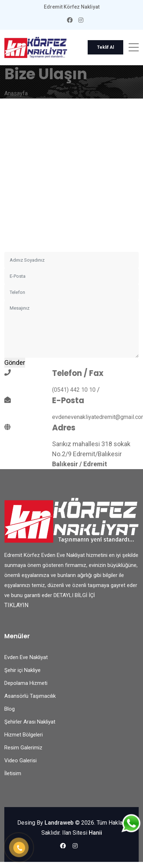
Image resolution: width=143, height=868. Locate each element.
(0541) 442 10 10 (74, 390)
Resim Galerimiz (23, 748)
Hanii (95, 833)
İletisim (13, 773)
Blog (10, 709)
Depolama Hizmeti (26, 683)
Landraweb (59, 823)
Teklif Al (105, 47)
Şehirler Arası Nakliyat (30, 722)
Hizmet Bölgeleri (24, 735)
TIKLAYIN (16, 605)
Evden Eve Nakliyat (26, 657)
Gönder (15, 363)
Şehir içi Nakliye (22, 670)
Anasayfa (16, 93)
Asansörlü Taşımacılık (30, 696)
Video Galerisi (20, 760)
